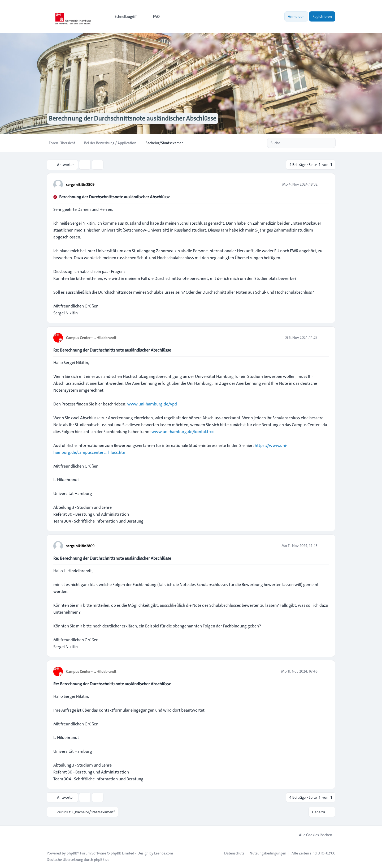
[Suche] (320, 143)
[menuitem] (123, 16)
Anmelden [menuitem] (296, 16)
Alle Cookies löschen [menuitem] (312, 834)
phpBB (72, 853)
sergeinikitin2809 (80, 184)
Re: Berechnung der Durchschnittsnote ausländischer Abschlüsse (112, 350)
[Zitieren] (324, 184)
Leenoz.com (164, 853)
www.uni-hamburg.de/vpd (152, 404)
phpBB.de (102, 859)
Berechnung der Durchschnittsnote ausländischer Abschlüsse (115, 197)
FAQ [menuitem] (153, 16)
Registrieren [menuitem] (322, 16)
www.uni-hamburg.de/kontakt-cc (183, 431)
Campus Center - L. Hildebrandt (91, 337)
